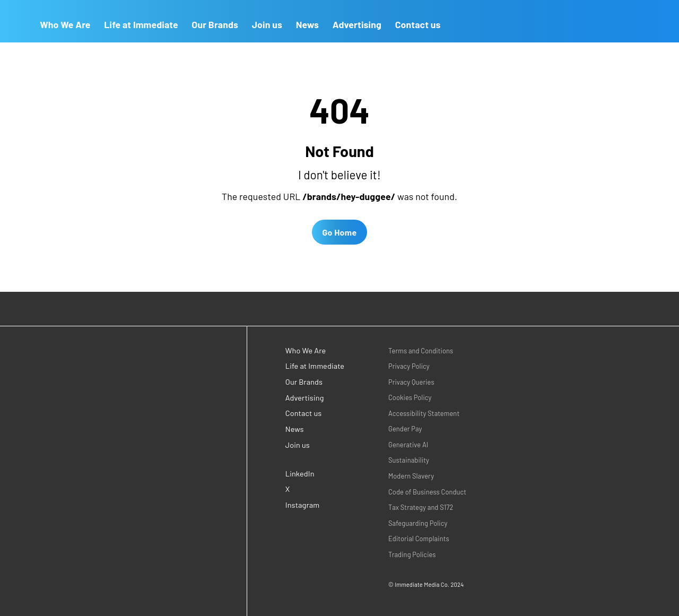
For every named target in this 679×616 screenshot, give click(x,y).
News (308, 24)
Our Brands (215, 24)
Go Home (339, 232)
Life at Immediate (141, 24)
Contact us (418, 24)
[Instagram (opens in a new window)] (316, 505)
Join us (267, 24)
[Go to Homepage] (16, 21)
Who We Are (65, 24)
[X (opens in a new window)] (316, 489)
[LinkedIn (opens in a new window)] (316, 474)
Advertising (357, 24)
